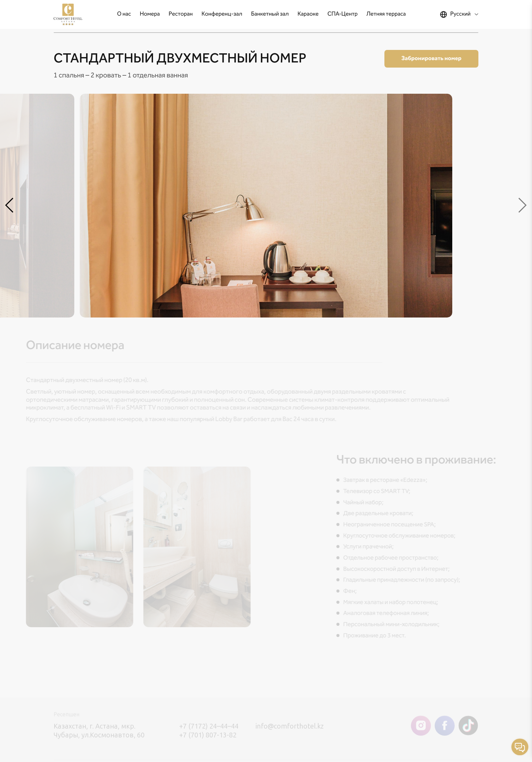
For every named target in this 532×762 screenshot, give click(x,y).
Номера (150, 14)
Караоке (308, 14)
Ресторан (181, 14)
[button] (9, 206)
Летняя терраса (386, 14)
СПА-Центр (343, 14)
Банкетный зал (270, 14)
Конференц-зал (222, 14)
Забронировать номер (431, 59)
